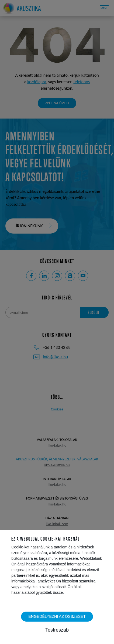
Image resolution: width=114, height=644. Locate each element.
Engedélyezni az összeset (57, 616)
